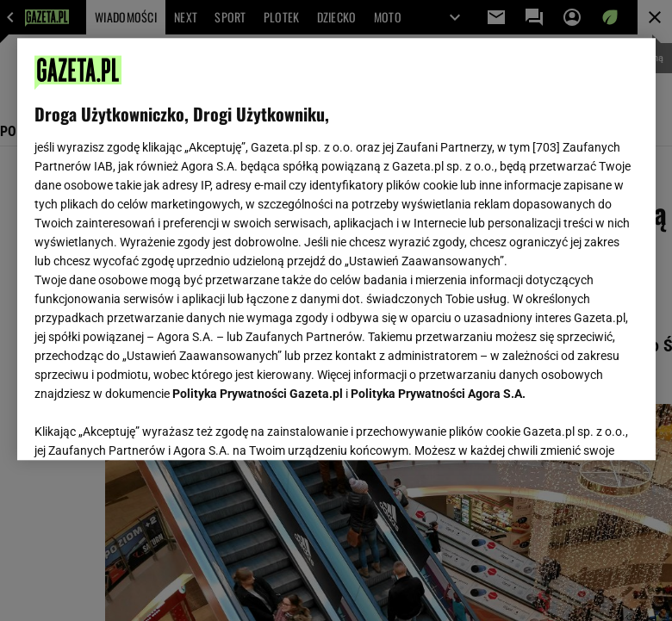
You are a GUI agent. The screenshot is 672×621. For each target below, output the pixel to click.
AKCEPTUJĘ (579, 426)
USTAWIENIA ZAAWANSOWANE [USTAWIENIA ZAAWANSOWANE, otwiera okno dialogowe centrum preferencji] (147, 425)
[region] (336, 249)
